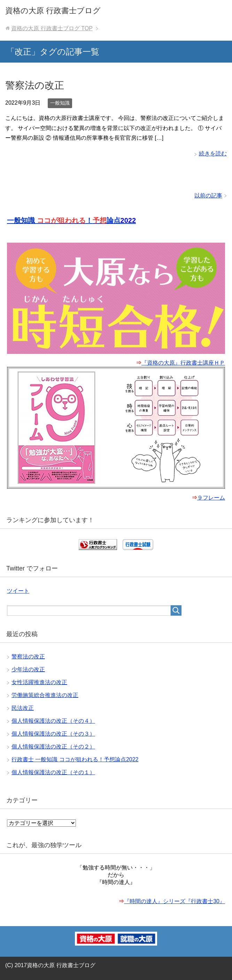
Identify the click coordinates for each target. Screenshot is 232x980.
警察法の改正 (35, 85)
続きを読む (213, 153)
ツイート (18, 591)
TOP (52, 28)
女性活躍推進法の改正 (39, 682)
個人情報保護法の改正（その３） (53, 734)
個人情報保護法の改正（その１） (53, 772)
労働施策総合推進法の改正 (45, 695)
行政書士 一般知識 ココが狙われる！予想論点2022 (75, 759)
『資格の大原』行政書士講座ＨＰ (183, 363)
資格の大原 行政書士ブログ (53, 11)
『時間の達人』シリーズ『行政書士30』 (175, 901)
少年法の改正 (28, 669)
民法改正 (23, 708)
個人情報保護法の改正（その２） (53, 747)
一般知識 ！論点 (71, 220)
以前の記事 (208, 196)
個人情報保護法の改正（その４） (53, 721)
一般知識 (60, 103)
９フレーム (211, 498)
